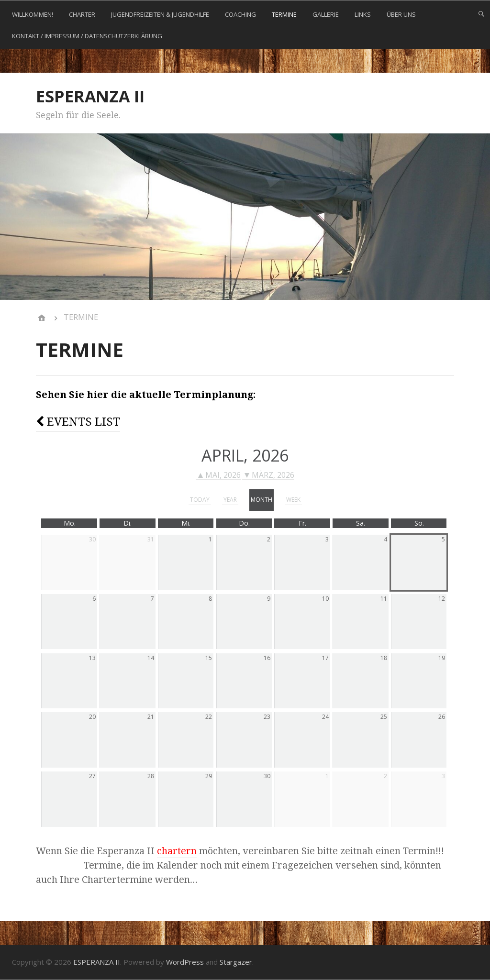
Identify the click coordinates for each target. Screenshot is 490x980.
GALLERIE (326, 14)
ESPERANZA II (90, 96)
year (230, 500)
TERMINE (284, 14)
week (293, 500)
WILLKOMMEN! (33, 14)
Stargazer (236, 962)
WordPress (185, 962)
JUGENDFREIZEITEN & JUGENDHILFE (160, 14)
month (262, 500)
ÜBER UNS (401, 14)
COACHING (240, 14)
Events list (78, 422)
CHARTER (82, 14)
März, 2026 (269, 476)
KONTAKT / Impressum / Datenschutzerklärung (87, 36)
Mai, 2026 (219, 476)
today (200, 500)
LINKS (363, 14)
